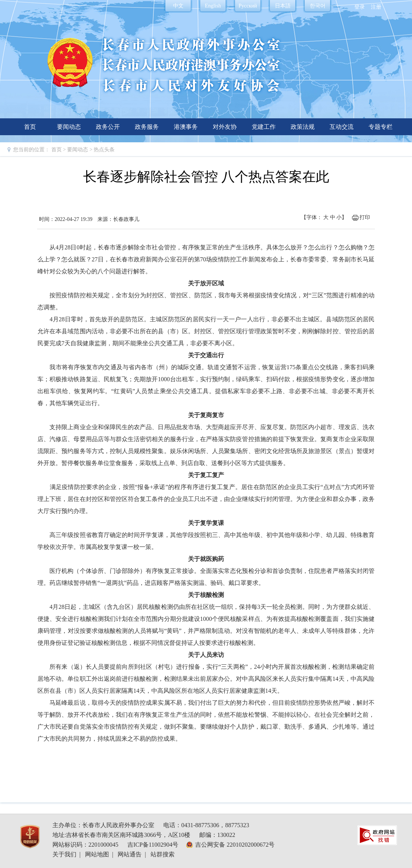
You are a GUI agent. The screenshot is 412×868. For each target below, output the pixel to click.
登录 (360, 7)
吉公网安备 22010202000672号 (235, 845)
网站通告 (130, 854)
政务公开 (108, 127)
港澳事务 (186, 127)
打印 (365, 217)
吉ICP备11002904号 (153, 845)
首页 (30, 127)
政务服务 (147, 127)
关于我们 (64, 854)
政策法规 (303, 127)
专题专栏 (381, 127)
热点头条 (104, 150)
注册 (376, 7)
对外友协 (225, 127)
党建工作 (264, 127)
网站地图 (97, 854)
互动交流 (342, 127)
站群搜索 (163, 854)
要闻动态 (69, 127)
